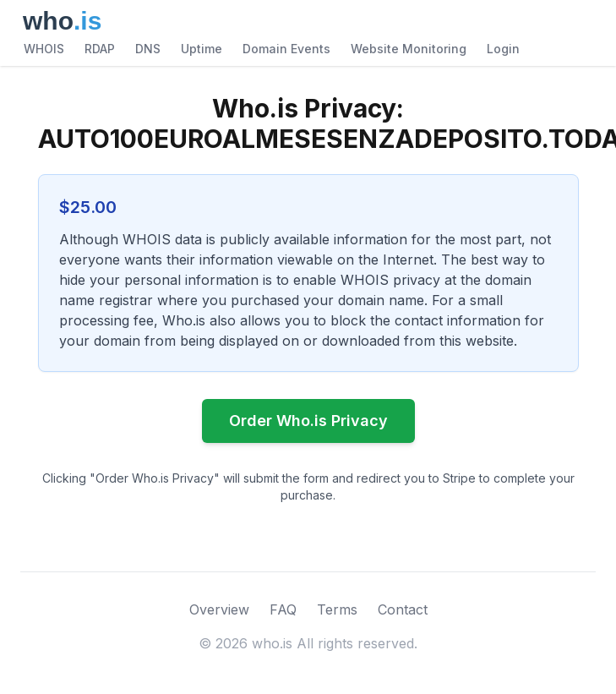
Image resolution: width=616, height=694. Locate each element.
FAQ (283, 609)
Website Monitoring (409, 49)
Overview (219, 609)
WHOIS (44, 49)
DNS (148, 49)
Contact (403, 609)
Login (503, 49)
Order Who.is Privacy (308, 421)
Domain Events (286, 49)
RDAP (100, 49)
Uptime (202, 49)
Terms (337, 609)
